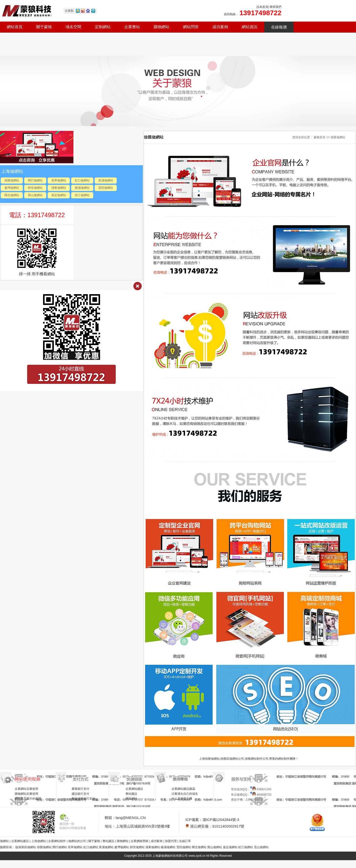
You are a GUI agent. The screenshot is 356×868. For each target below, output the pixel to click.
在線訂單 (185, 841)
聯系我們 (276, 7)
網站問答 (191, 27)
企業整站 (132, 27)
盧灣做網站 (12, 188)
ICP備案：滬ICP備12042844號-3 (212, 820)
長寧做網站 (59, 180)
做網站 (4, 841)
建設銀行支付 (80, 794)
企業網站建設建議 (183, 789)
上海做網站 (39, 841)
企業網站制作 (57, 841)
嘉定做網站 (59, 195)
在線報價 (279, 27)
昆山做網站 (261, 847)
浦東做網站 (59, 188)
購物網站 (161, 27)
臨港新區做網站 (26, 847)
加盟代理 (171, 841)
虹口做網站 (82, 180)
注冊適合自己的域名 (185, 794)
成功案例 (220, 27)
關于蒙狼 (44, 27)
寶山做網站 (35, 195)
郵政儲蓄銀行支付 (83, 799)
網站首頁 (15, 27)
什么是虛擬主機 (182, 799)
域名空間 (73, 27)
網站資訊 (250, 27)
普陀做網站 (106, 188)
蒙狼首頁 (320, 137)
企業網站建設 (134, 789)
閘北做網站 (12, 195)
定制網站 (103, 27)
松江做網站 (82, 195)
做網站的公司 (77, 841)
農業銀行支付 (80, 789)
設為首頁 (262, 7)
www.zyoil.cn (197, 856)
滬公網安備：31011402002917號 (215, 826)
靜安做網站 (35, 188)
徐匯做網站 (12, 180)
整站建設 (131, 794)
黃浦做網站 (106, 180)
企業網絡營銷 (139, 841)
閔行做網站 (35, 180)
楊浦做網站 (82, 188)
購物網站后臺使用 (26, 794)
